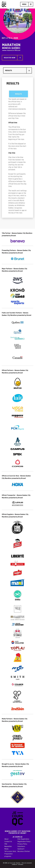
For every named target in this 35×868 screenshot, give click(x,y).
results (18, 94)
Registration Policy (24, 841)
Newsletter (8, 846)
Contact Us (8, 841)
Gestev (18, 863)
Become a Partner (24, 851)
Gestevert (21, 849)
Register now (12, 58)
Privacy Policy (22, 844)
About (6, 839)
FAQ (6, 844)
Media (6, 849)
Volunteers (21, 846)
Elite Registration (23, 839)
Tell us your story (10, 851)
